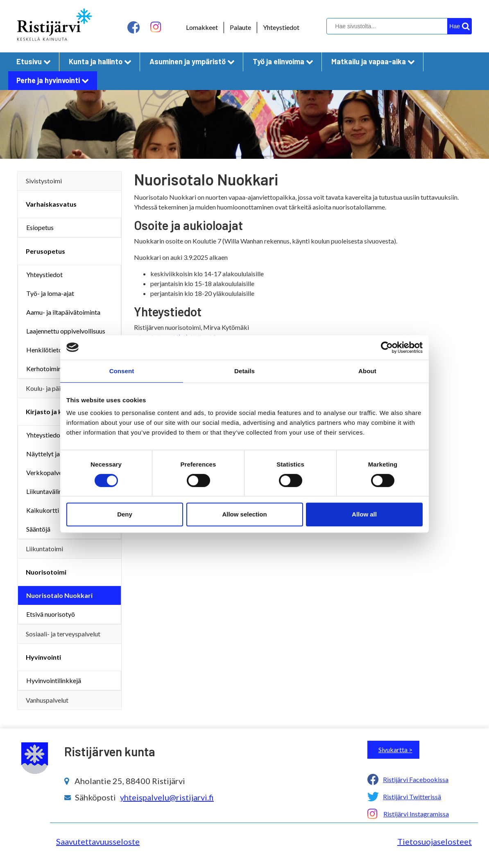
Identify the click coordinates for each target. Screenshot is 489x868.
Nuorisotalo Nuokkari (59, 595)
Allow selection (244, 514)
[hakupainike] (460, 26)
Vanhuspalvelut (47, 700)
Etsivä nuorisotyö (51, 614)
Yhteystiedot (281, 27)
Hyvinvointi (43, 657)
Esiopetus (40, 227)
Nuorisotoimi (46, 572)
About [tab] (367, 371)
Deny (125, 514)
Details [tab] (244, 371)
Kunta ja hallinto (100, 61)
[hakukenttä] (398, 26)
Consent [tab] (122, 371)
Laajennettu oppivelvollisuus (66, 331)
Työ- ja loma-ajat (50, 293)
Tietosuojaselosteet (435, 841)
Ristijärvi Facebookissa (416, 779)
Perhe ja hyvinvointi (53, 80)
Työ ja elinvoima (283, 61)
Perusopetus (45, 251)
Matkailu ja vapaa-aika (373, 61)
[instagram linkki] (156, 27)
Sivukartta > (395, 750)
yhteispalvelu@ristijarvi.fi (167, 797)
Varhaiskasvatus (51, 204)
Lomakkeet (202, 27)
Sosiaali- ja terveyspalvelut (63, 634)
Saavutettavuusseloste (98, 841)
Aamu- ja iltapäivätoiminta (63, 312)
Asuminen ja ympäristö (192, 61)
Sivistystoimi (44, 181)
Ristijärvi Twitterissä (412, 797)
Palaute (240, 27)
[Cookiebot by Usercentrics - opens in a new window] (387, 347)
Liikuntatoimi (44, 549)
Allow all (364, 514)
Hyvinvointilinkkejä (54, 680)
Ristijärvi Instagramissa (416, 814)
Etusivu (34, 61)
